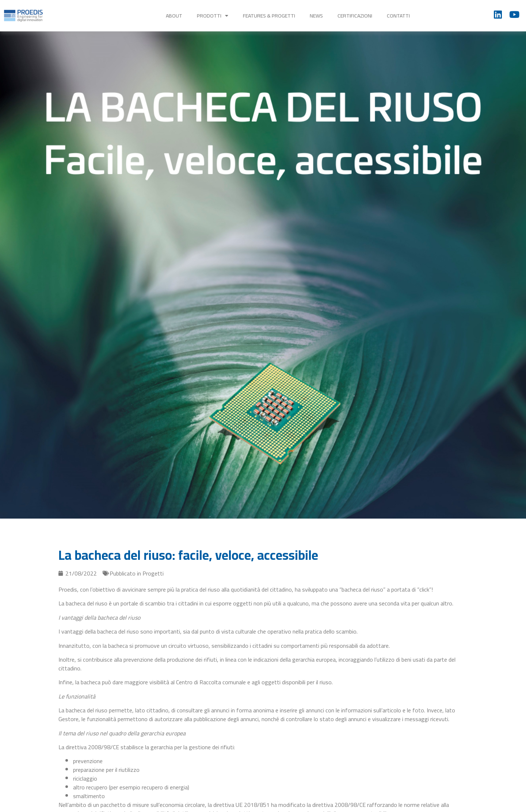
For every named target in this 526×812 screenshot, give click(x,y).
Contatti (398, 16)
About (174, 16)
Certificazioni (355, 16)
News (316, 16)
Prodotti (213, 16)
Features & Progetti (269, 16)
